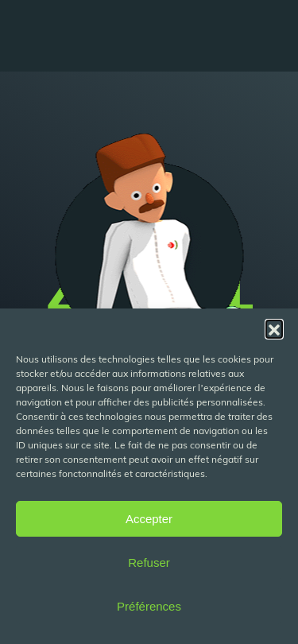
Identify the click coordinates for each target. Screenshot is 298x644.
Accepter (149, 519)
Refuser (149, 563)
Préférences (149, 606)
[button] (274, 328)
